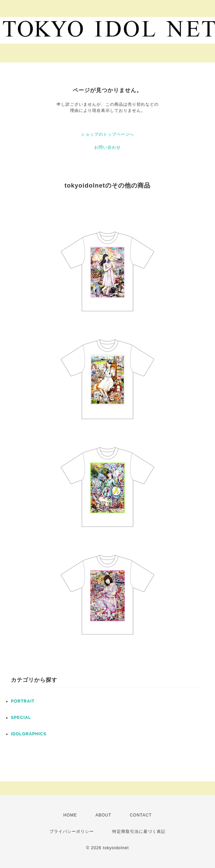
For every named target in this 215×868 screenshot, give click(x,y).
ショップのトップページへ (107, 134)
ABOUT (103, 815)
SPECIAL (21, 718)
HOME (70, 815)
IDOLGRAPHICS (29, 734)
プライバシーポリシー (72, 832)
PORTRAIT (23, 701)
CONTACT (141, 815)
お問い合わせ (107, 147)
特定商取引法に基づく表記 (139, 832)
